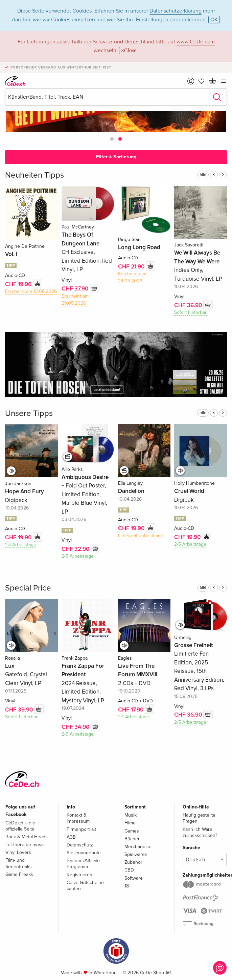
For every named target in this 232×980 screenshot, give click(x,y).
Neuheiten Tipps (34, 175)
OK (214, 20)
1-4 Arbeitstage (134, 717)
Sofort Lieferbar (190, 312)
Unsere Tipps (29, 413)
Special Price (28, 588)
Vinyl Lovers (18, 852)
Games (132, 831)
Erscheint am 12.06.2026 (31, 291)
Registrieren (79, 875)
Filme (130, 823)
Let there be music (25, 845)
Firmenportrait (81, 829)
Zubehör (133, 862)
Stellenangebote (84, 853)
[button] (112, 139)
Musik (131, 815)
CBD (129, 870)
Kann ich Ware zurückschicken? (200, 832)
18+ (128, 886)
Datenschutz (80, 845)
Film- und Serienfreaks (19, 863)
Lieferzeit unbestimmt (141, 536)
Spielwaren (136, 854)
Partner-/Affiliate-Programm (84, 864)
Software (134, 878)
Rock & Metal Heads (27, 837)
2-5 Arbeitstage (78, 556)
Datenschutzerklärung (176, 11)
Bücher (132, 839)
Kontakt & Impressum (78, 818)
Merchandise (138, 847)
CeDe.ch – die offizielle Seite (20, 826)
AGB (71, 837)
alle (203, 175)
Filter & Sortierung (116, 157)
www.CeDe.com (196, 42)
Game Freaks (19, 874)
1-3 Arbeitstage (21, 545)
